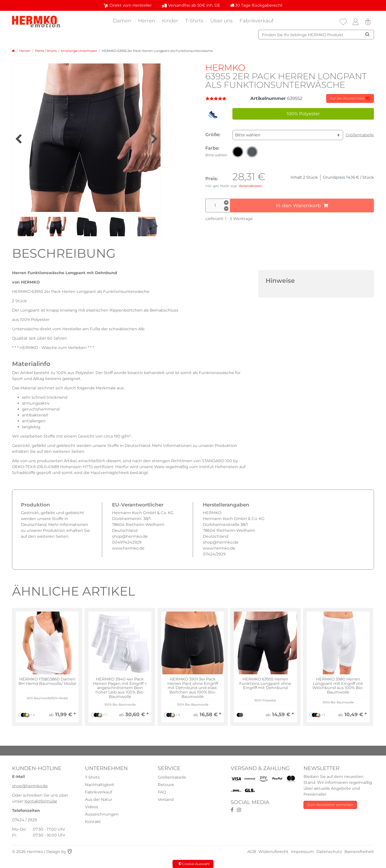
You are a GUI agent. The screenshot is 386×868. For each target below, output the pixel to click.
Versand (166, 799)
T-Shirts (194, 21)
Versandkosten (250, 186)
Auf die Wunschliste (350, 98)
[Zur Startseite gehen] (13, 51)
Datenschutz (329, 852)
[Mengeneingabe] (218, 205)
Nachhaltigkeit (100, 785)
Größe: (213, 135)
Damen (122, 21)
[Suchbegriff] (316, 35)
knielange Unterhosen (79, 51)
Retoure (166, 785)
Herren (147, 21)
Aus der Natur (99, 799)
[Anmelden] (355, 22)
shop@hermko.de (30, 786)
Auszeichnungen (102, 814)
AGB (252, 852)
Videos (92, 807)
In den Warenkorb (302, 206)
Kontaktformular (41, 801)
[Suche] (367, 34)
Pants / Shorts (46, 51)
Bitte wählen (248, 135)
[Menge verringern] (226, 209)
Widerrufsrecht (273, 852)
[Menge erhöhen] (226, 203)
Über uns (221, 21)
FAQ (162, 792)
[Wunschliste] (343, 22)
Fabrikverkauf (257, 21)
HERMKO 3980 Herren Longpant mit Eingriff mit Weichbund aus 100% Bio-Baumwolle (338, 686)
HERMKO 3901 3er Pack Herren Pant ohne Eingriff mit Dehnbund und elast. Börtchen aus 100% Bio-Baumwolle (193, 688)
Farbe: (216, 151)
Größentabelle (360, 135)
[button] (238, 152)
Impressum (302, 852)
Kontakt (93, 822)
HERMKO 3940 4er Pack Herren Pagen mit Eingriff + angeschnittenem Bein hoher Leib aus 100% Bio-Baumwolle (120, 688)
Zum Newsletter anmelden (330, 805)
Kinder (170, 21)
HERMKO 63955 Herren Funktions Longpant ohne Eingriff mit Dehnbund (265, 684)
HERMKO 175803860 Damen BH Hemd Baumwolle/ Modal (47, 681)
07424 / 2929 (24, 820)
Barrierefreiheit (359, 852)
